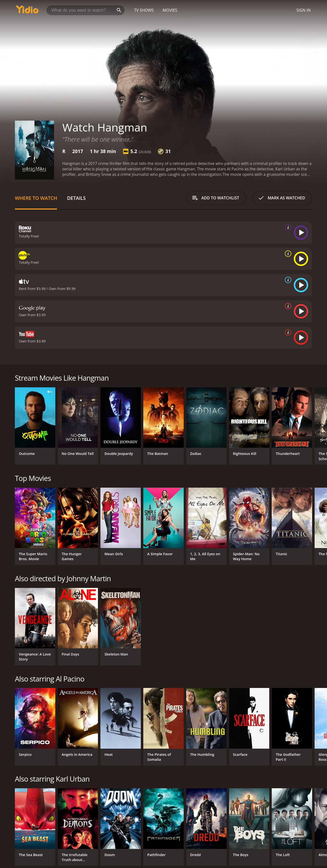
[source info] (287, 227)
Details (76, 198)
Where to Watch (36, 198)
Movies (170, 10)
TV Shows (144, 10)
